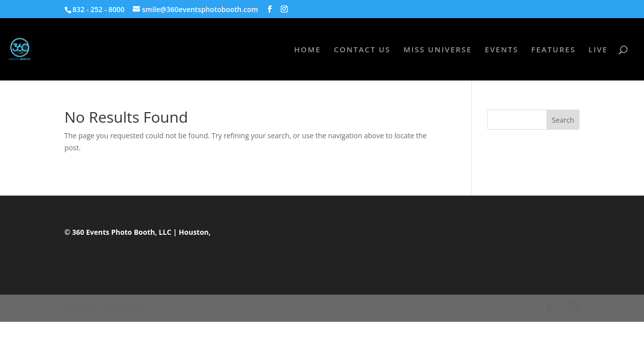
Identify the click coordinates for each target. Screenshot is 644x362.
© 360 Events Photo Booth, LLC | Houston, (138, 232)
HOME (308, 50)
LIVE (598, 50)
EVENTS (502, 50)
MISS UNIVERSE (438, 50)
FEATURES (553, 50)
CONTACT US (362, 50)
